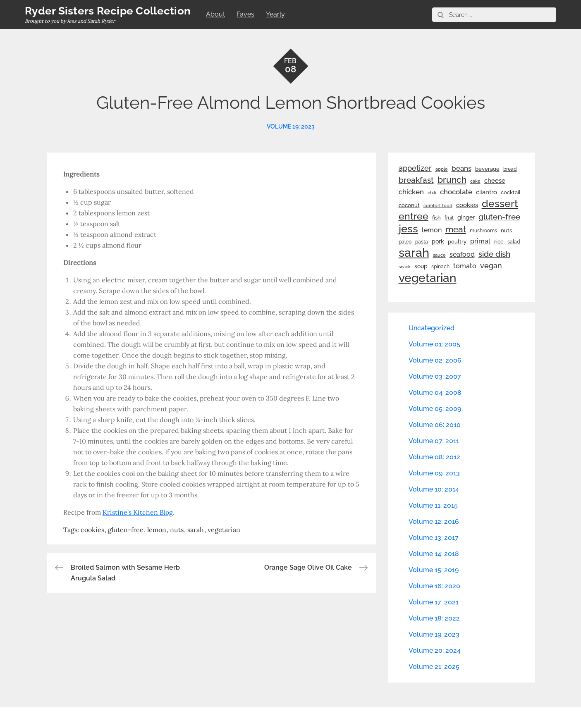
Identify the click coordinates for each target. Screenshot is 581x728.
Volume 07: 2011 (434, 441)
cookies (92, 530)
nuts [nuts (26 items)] (506, 230)
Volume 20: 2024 (435, 650)
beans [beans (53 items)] (461, 168)
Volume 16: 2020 (434, 586)
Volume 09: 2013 (434, 473)
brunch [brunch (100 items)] (452, 180)
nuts (177, 530)
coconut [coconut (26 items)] (409, 205)
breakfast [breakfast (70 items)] (416, 180)
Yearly (275, 14)
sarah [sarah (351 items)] (414, 253)
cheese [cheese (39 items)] (495, 181)
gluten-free (126, 530)
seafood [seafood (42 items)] (462, 254)
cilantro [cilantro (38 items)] (487, 192)
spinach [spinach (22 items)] (440, 267)
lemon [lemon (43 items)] (432, 230)
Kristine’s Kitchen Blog (138, 512)
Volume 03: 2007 (435, 376)
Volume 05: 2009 (435, 409)
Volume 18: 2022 (434, 618)
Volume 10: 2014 (434, 489)
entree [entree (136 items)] (414, 216)
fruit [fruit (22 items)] (449, 218)
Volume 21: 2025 (434, 667)
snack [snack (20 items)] (405, 267)
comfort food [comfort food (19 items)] (438, 205)
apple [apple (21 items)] (442, 169)
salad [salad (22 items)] (514, 242)
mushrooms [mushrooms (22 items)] (483, 231)
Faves (245, 14)
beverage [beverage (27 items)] (487, 169)
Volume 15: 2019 (434, 570)
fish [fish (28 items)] (436, 218)
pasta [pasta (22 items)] (422, 242)
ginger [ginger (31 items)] (466, 217)
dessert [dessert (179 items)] (500, 203)
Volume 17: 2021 (434, 602)
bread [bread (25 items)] (510, 169)
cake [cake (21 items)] (475, 181)
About (215, 14)
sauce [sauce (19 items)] (439, 255)
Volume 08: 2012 (434, 457)
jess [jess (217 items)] (408, 229)
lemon (157, 530)
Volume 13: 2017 (434, 538)
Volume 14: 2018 (434, 554)
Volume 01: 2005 (434, 344)
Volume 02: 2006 (435, 360)
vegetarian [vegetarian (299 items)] (428, 278)
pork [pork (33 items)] (438, 241)
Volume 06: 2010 (435, 425)
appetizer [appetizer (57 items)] (415, 168)
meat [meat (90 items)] (456, 229)
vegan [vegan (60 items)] (491, 266)
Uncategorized (432, 328)
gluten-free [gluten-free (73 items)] (499, 217)
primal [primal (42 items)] (480, 241)
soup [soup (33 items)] (421, 266)
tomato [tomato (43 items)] (465, 266)
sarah (196, 530)
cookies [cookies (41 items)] (467, 205)
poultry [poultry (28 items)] (457, 242)
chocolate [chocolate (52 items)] (456, 192)
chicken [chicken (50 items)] (411, 192)
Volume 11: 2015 (433, 505)
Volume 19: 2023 (291, 127)
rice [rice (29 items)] (499, 241)
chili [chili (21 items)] (432, 193)
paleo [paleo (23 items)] (405, 242)
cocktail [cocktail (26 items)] (511, 192)
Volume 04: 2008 (435, 393)
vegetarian (224, 530)
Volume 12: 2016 (434, 522)
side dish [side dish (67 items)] (494, 254)
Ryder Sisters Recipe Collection (108, 11)
